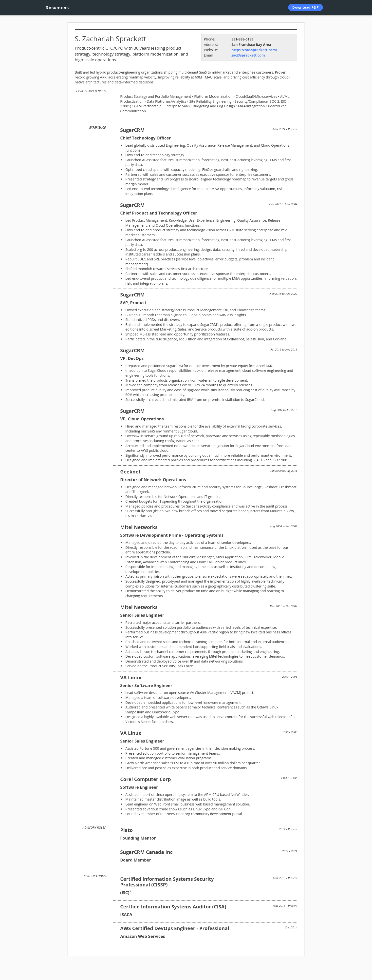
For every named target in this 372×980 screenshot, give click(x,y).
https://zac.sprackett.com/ (254, 50)
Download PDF (306, 7)
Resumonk (57, 8)
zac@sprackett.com (248, 55)
